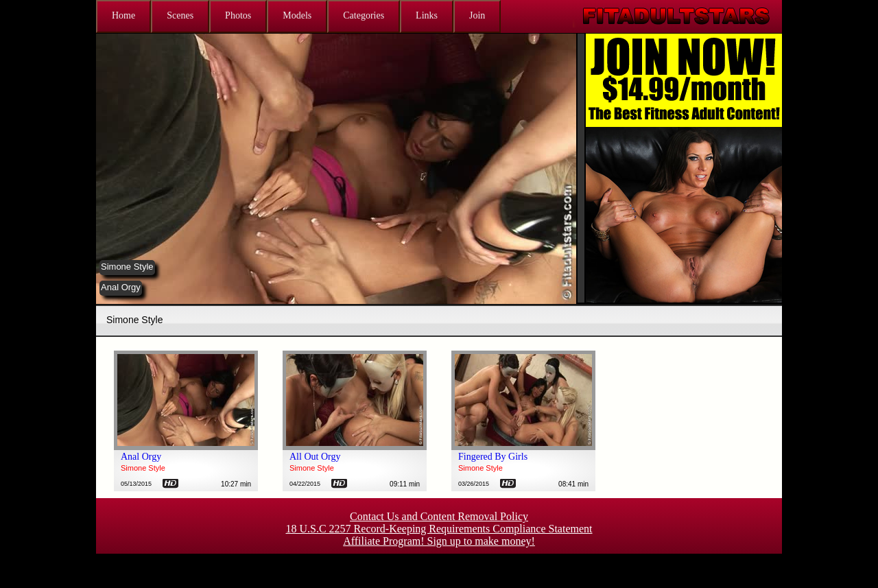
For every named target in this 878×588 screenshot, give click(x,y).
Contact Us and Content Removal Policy (439, 516)
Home (123, 15)
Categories (364, 15)
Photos (238, 15)
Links (427, 15)
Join (477, 15)
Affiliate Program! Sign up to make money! (439, 541)
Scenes (180, 15)
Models (297, 15)
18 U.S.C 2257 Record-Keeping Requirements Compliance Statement (439, 529)
